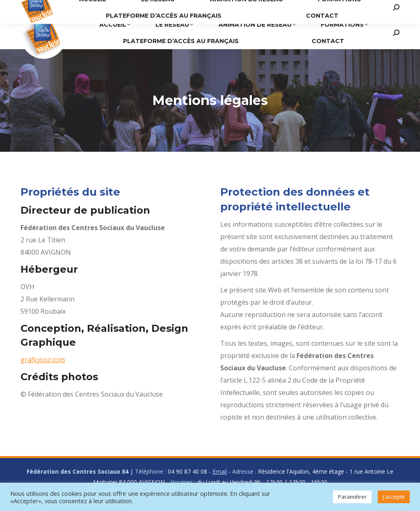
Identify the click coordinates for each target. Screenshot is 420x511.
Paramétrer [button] (352, 497)
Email (220, 471)
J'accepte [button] (394, 497)
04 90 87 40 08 (248, 8)
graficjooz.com (43, 360)
